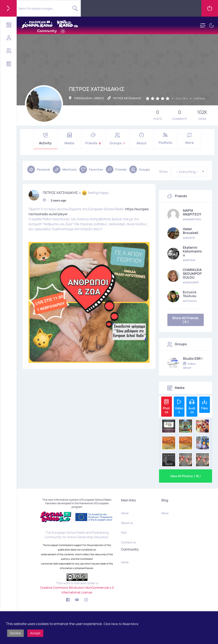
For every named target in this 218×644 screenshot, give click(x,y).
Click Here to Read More (121, 624)
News (165, 513)
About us (127, 523)
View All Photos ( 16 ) (186, 476)
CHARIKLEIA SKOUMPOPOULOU (192, 274)
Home (125, 513)
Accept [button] (35, 633)
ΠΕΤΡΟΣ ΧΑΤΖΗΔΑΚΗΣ (60, 192)
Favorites (91, 169)
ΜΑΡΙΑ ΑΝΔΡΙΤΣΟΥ (192, 212)
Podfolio (165, 139)
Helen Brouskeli (191, 231)
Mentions (65, 169)
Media (69, 139)
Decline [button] (15, 633)
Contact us (128, 542)
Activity (45, 139)
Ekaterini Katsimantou (192, 251)
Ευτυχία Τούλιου (190, 294)
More (189, 139)
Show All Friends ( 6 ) (185, 320)
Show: (164, 172)
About (141, 139)
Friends (93, 139)
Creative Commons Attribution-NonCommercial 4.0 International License (77, 590)
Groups (117, 139)
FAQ (124, 533)
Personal (39, 169)
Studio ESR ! (193, 359)
